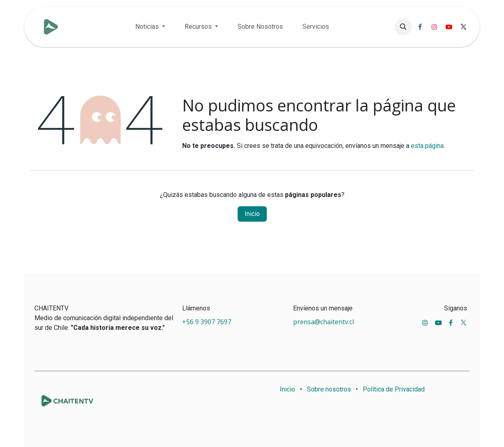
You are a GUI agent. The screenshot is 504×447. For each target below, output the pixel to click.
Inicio (252, 214)
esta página (427, 146)
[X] (464, 27)
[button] (403, 27)
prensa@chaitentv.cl (323, 322)
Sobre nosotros (329, 389)
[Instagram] (434, 27)
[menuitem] (150, 27)
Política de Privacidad (394, 389)
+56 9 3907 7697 (207, 322)
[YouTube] (449, 27)
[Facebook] (420, 27)
